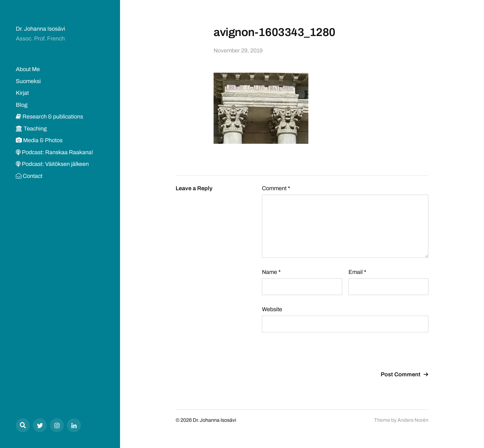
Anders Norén (413, 420)
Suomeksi (28, 81)
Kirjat (22, 93)
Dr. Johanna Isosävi (40, 29)
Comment (276, 188)
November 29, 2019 (238, 51)
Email (357, 272)
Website (272, 309)
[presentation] (310, 353)
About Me (28, 69)
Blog (22, 105)
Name (271, 272)
